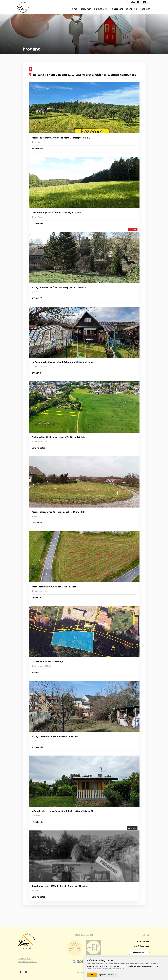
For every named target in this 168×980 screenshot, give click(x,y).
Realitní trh (132, 9)
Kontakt (146, 9)
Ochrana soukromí (25, 958)
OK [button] (92, 975)
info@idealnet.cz (141, 946)
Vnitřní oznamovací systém (28, 961)
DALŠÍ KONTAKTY (139, 953)
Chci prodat (117, 9)
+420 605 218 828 (142, 2)
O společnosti (101, 9)
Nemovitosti (86, 9)
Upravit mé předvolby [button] (107, 975)
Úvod (75, 9)
